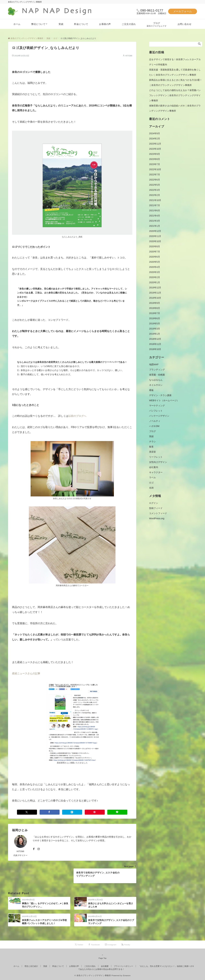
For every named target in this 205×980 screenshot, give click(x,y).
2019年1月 (155, 334)
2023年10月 (155, 149)
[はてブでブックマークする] (72, 812)
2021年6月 (155, 210)
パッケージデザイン (159, 416)
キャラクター (156, 472)
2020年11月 (155, 236)
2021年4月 (155, 216)
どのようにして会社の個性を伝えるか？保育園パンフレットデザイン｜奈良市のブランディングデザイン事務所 (175, 95)
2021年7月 (155, 205)
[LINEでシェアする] (117, 812)
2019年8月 (155, 308)
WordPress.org (157, 518)
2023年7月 (155, 164)
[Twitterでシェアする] (27, 812)
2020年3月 (155, 272)
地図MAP (154, 364)
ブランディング (157, 370)
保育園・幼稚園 (157, 375)
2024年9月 (155, 133)
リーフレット (156, 457)
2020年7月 (155, 252)
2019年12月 (155, 288)
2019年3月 (155, 329)
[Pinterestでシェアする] (95, 812)
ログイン (154, 503)
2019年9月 (155, 303)
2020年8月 (155, 246)
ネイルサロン (156, 385)
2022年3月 (155, 190)
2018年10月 (155, 349)
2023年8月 (155, 159)
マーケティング (157, 406)
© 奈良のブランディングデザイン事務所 (93, 975)
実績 (151, 436)
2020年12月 (155, 231)
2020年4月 (155, 267)
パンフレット (156, 411)
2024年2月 (155, 139)
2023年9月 (155, 154)
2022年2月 (155, 195)
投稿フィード (156, 508)
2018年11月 (155, 344)
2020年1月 (155, 282)
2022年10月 (155, 169)
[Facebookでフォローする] (34, 849)
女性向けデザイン (158, 462)
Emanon (127, 975)
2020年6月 (155, 257)
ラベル (152, 477)
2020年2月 (155, 277)
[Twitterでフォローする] (79, 945)
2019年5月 (155, 324)
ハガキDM (154, 426)
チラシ (152, 442)
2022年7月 (155, 175)
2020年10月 (155, 241)
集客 (151, 447)
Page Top (102, 956)
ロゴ (151, 483)
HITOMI (129, 56)
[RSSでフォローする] (126, 945)
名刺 (151, 488)
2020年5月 (155, 262)
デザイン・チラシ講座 (160, 395)
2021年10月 (155, 200)
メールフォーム (183, 11)
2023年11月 (155, 144)
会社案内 (154, 467)
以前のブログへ (77, 416)
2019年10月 (155, 298)
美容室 (152, 452)
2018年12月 (155, 339)
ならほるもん (156, 380)
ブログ (152, 431)
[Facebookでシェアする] (50, 812)
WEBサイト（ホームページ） (164, 400)
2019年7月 (155, 313)
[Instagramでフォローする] (39, 849)
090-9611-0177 (152, 10)
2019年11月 (155, 293)
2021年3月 (155, 221)
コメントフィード (158, 513)
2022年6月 (155, 180)
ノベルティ (155, 421)
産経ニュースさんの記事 (26, 673)
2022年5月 (155, 185)
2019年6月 (155, 318)
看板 (151, 390)
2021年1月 (155, 226)
